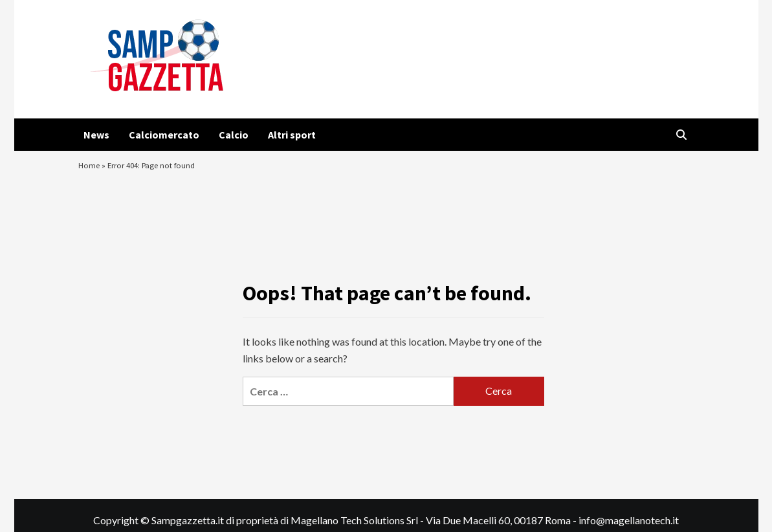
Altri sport (292, 135)
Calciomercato (164, 135)
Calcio (234, 135)
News (96, 135)
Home (91, 172)
